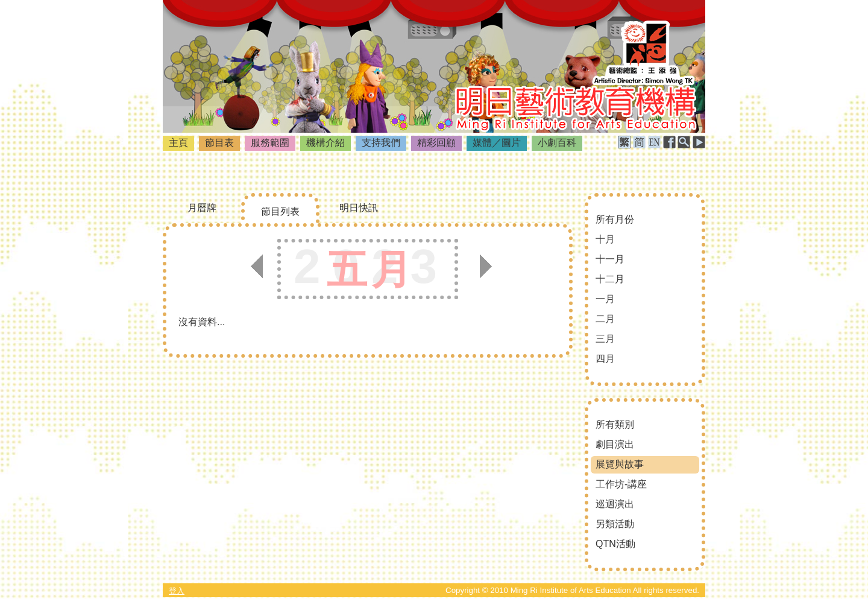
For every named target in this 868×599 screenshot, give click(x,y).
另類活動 (615, 524)
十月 (605, 239)
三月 (605, 339)
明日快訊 (359, 208)
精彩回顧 (436, 143)
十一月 (610, 259)
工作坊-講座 (621, 484)
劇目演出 (615, 444)
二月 (605, 319)
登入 (177, 591)
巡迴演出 (615, 504)
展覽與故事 (620, 464)
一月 (605, 299)
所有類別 (615, 424)
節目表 (219, 143)
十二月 (610, 279)
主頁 (178, 143)
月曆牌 (202, 208)
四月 (605, 359)
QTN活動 (615, 544)
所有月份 (615, 219)
